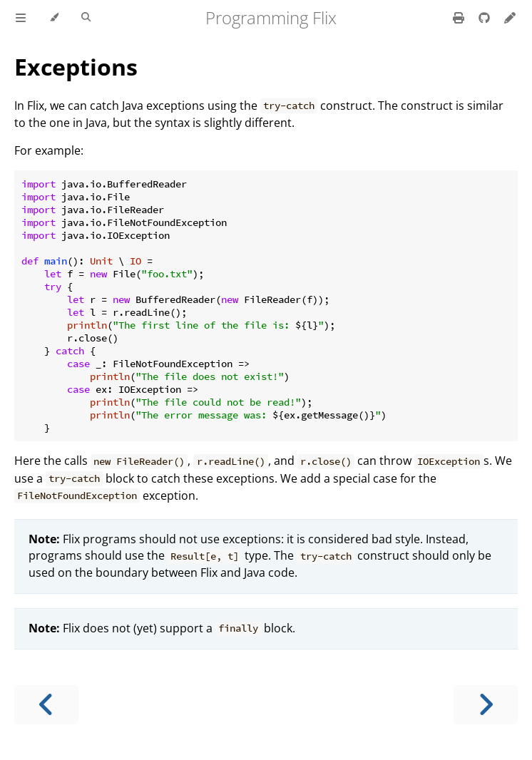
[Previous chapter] (46, 705)
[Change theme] (54, 18)
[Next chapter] (486, 705)
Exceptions (76, 67)
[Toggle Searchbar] (86, 18)
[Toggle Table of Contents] (21, 18)
